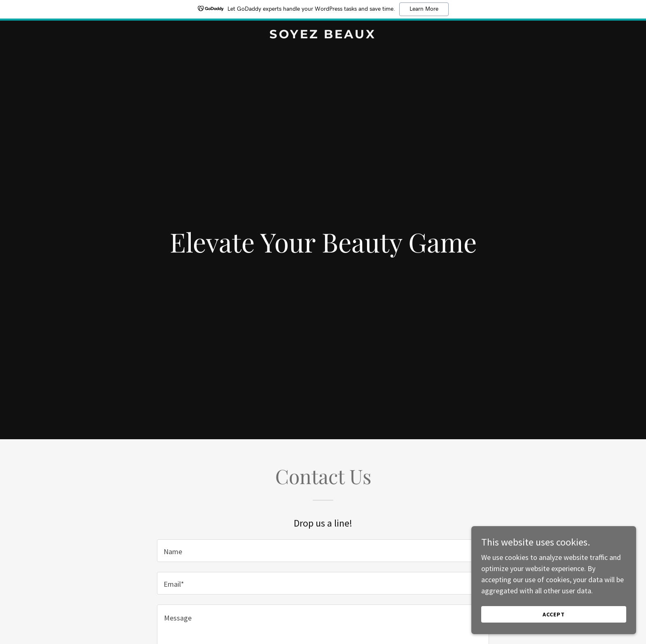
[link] (323, 36)
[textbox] (323, 551)
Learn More (424, 9)
